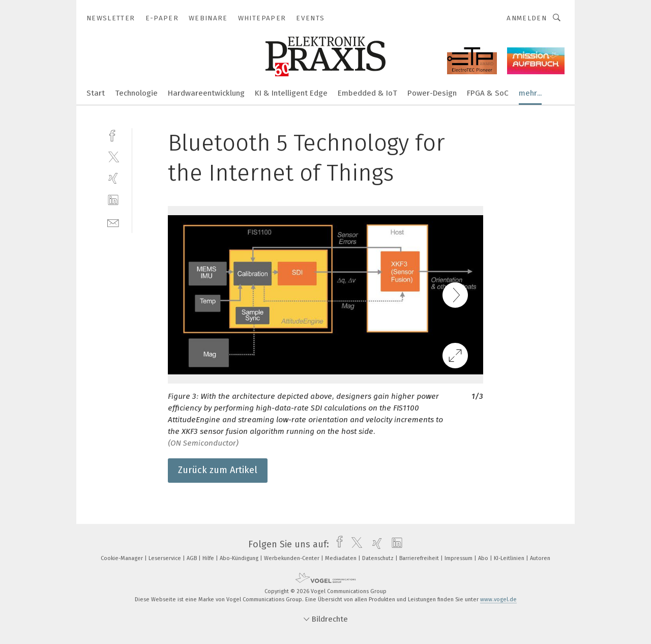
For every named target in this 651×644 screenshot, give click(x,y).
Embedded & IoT (367, 93)
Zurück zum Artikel (218, 470)
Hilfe (209, 558)
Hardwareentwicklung (206, 93)
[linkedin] (113, 200)
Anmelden (527, 18)
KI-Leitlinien (510, 558)
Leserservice (166, 558)
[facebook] (113, 135)
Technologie (136, 93)
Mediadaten (342, 558)
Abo (484, 558)
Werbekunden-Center (292, 558)
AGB (193, 558)
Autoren (540, 558)
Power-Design (432, 93)
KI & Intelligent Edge (291, 93)
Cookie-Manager (123, 558)
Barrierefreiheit (420, 558)
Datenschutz (379, 558)
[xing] (113, 178)
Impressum (459, 558)
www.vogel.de (498, 599)
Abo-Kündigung (240, 558)
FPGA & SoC (488, 93)
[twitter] (113, 156)
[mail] (113, 222)
